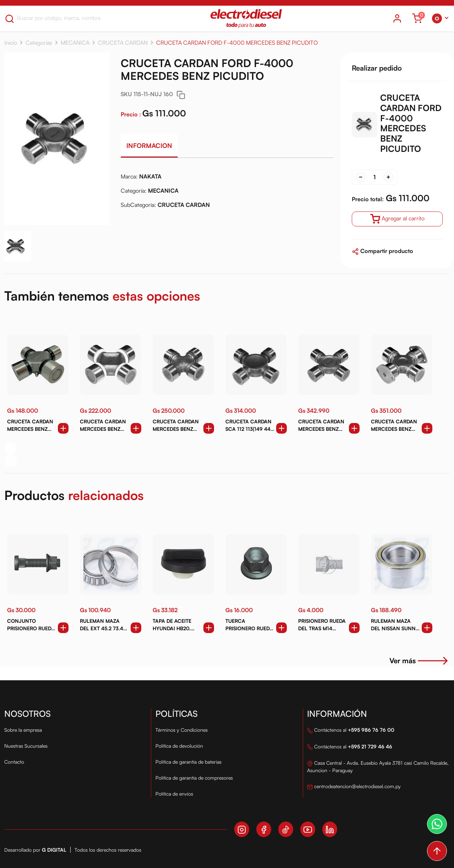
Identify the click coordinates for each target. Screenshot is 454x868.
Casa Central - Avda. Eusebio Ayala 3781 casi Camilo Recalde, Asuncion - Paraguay (378, 767)
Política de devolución (179, 746)
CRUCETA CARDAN (123, 43)
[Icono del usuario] (397, 18)
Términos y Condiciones (182, 730)
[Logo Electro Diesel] (246, 18)
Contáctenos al (351, 730)
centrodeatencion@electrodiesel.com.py (354, 787)
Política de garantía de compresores (194, 778)
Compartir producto (382, 251)
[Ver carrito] (417, 18)
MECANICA (75, 43)
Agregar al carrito (397, 219)
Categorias (39, 43)
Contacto (14, 762)
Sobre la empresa (23, 730)
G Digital (54, 850)
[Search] (61, 18)
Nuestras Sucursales (26, 746)
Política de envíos (174, 794)
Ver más (420, 661)
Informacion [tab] (149, 145)
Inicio (11, 43)
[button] (440, 18)
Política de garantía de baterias (188, 762)
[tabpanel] (227, 193)
